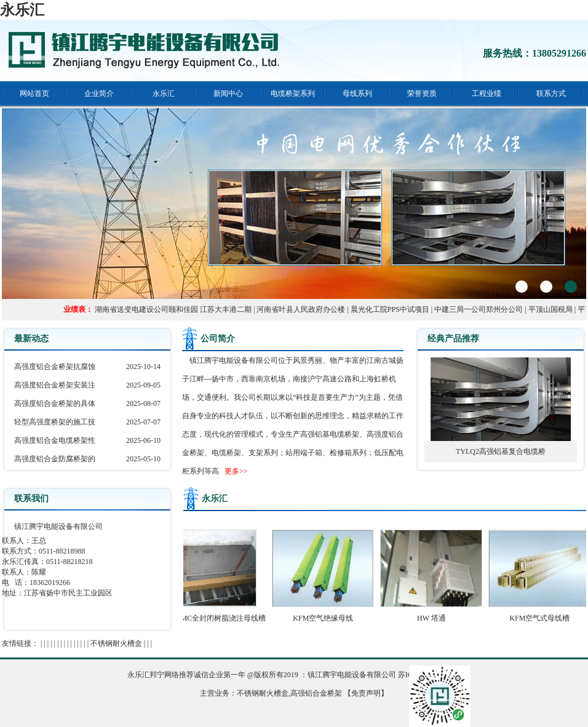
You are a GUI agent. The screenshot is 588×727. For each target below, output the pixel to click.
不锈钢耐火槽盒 (116, 643)
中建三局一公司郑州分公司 (481, 309)
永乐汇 (22, 10)
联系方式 (551, 93)
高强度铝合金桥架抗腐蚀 (55, 367)
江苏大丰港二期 (228, 309)
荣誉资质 (422, 93)
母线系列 (357, 93)
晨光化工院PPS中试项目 (392, 309)
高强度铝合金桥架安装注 (55, 385)
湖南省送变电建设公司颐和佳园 (149, 309)
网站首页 (34, 93)
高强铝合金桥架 (316, 693)
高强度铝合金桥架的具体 (55, 403)
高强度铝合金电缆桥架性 (55, 440)
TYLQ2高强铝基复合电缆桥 (501, 451)
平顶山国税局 (553, 309)
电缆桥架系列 (293, 93)
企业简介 (99, 93)
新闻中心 (228, 93)
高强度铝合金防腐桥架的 (55, 459)
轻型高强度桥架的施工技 (55, 422)
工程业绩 (487, 93)
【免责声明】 (366, 693)
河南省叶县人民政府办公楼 (303, 309)
